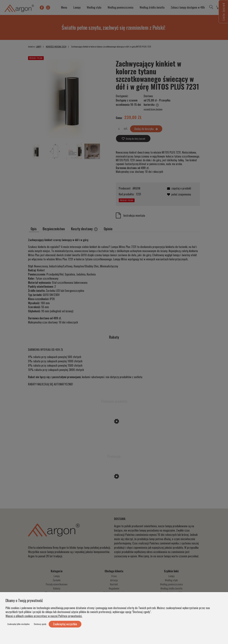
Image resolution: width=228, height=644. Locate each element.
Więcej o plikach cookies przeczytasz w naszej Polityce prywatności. (44, 616)
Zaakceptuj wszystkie (65, 624)
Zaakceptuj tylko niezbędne (18, 624)
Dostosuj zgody (40, 624)
